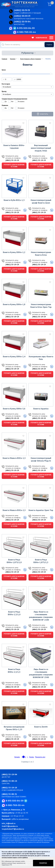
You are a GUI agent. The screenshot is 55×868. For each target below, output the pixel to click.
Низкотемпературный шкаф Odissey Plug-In (41, 459)
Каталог (13, 59)
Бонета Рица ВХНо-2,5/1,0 (14, 613)
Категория (6, 84)
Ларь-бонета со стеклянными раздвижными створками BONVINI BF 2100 (41, 616)
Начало (17, 757)
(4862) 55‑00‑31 (22, 16)
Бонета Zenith (41, 727)
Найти (49, 45)
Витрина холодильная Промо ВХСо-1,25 (14, 728)
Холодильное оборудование (31, 59)
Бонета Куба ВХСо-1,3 (14, 200)
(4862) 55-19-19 (12, 160)
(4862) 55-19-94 (9, 774)
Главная (4, 59)
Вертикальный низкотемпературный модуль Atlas (41, 148)
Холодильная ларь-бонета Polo (41, 358)
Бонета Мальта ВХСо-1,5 (14, 458)
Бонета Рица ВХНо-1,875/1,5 (41, 561)
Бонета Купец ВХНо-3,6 (14, 409)
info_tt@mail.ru (9, 823)
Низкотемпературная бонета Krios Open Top (41, 306)
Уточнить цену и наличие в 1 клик (14, 166)
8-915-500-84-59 (26, 28)
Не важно (21, 102)
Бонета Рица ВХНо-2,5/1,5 (14, 671)
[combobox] (27, 87)
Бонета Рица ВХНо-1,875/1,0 (14, 561)
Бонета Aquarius (41, 409)
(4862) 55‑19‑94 (22, 22)
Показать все (40, 757)
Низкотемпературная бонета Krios (41, 254)
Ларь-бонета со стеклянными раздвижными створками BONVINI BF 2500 (41, 673)
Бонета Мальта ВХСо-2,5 (14, 510)
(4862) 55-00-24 (9, 781)
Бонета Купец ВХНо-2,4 (14, 356)
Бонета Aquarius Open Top (41, 510)
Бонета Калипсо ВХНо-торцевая (14, 147)
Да (6, 102)
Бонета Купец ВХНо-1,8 (14, 304)
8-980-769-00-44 (26, 32)
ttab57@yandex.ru (10, 826)
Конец (32, 757)
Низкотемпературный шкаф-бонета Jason (41, 201)
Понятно (43, 863)
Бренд (4, 91)
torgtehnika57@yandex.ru (13, 829)
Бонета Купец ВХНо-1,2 (14, 252)
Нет (12, 102)
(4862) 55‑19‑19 (22, 10)
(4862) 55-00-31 (9, 794)
